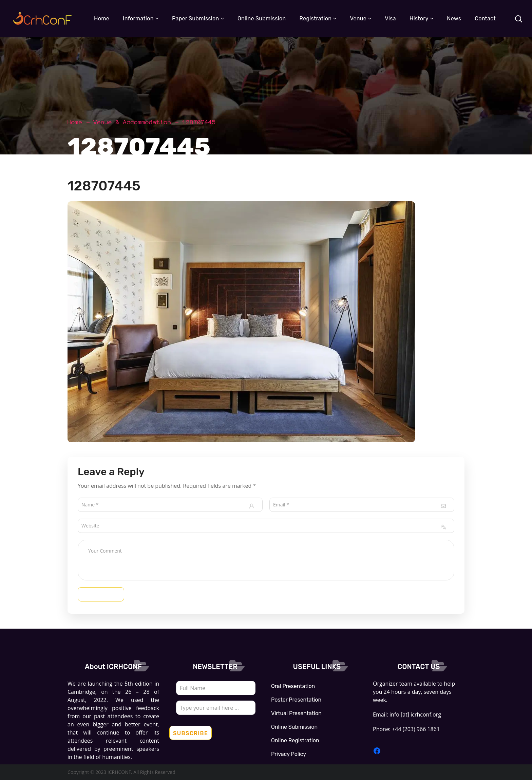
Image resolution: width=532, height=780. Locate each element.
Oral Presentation (293, 686)
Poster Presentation (296, 700)
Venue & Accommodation (132, 122)
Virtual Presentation (296, 713)
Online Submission (294, 727)
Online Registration (295, 740)
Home (75, 122)
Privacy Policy (289, 754)
